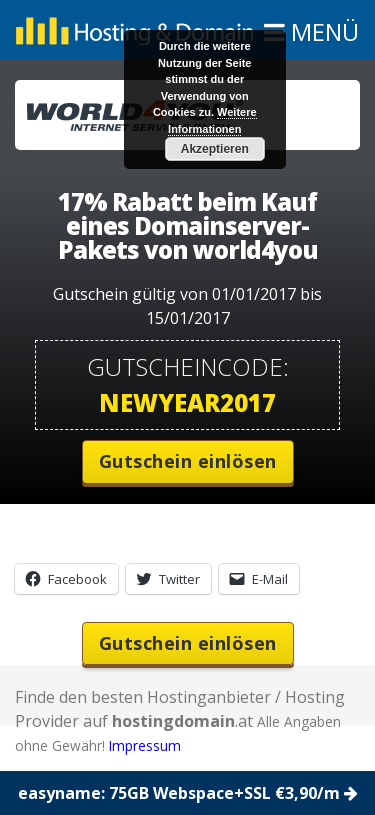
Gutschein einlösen (188, 461)
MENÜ (316, 36)
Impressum (145, 745)
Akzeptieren (215, 149)
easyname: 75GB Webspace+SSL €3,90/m (188, 793)
